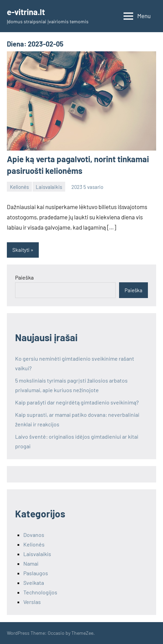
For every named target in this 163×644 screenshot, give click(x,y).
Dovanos (34, 535)
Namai (31, 563)
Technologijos (40, 592)
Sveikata (34, 583)
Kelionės (19, 187)
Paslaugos (36, 573)
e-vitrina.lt (26, 12)
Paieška (24, 277)
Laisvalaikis (49, 187)
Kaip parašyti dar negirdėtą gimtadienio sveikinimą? (77, 402)
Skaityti (21, 250)
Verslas (32, 602)
